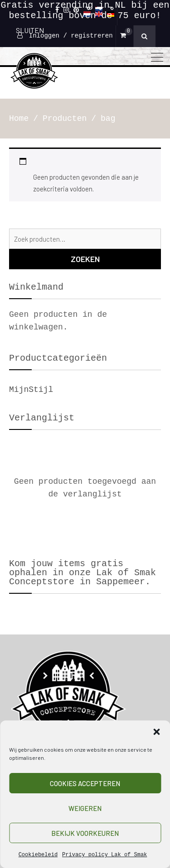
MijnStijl (31, 390)
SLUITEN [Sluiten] (30, 30)
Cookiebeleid (38, 855)
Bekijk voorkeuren (85, 833)
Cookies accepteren (85, 783)
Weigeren (85, 808)
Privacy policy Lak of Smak (104, 855)
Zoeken (85, 259)
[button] (156, 732)
